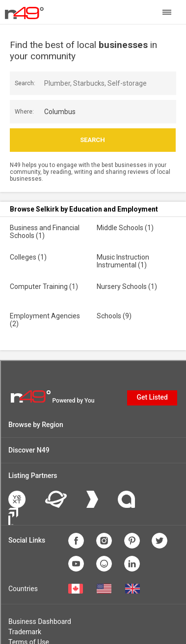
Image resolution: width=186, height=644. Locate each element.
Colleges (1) (28, 257)
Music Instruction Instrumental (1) (123, 261)
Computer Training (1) (44, 286)
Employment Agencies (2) (45, 320)
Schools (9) (114, 316)
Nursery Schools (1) (127, 286)
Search (93, 140)
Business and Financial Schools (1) (45, 232)
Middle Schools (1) (125, 228)
